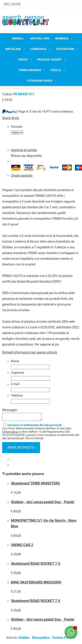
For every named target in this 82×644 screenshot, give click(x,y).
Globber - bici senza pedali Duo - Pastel (43, 503)
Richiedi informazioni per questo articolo (30, 352)
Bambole (62, 38)
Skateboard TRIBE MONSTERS (35, 485)
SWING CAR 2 (22, 546)
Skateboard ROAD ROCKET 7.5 (36, 565)
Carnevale (38, 49)
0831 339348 (12, 4)
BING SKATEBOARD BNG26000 (36, 584)
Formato (17, 127)
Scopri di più (11, 118)
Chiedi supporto (22, 176)
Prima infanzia (30, 70)
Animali (18, 38)
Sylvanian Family (40, 81)
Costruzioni (65, 49)
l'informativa (10, 433)
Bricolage (13, 49)
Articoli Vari (40, 38)
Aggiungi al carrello (24, 150)
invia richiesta (21, 449)
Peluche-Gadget (49, 59)
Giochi (23, 59)
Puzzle (56, 70)
